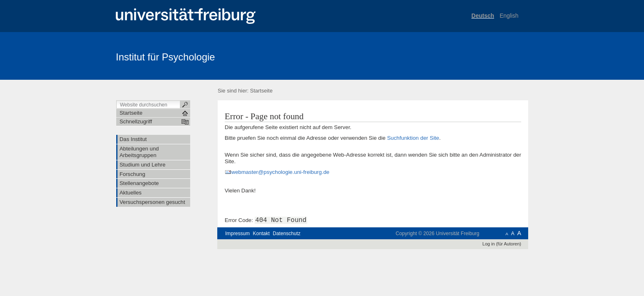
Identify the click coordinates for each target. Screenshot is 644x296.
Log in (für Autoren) (502, 244)
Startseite (261, 91)
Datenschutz (286, 234)
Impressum (237, 234)
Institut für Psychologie (165, 57)
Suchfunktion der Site (413, 138)
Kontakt (261, 234)
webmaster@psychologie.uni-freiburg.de (280, 172)
